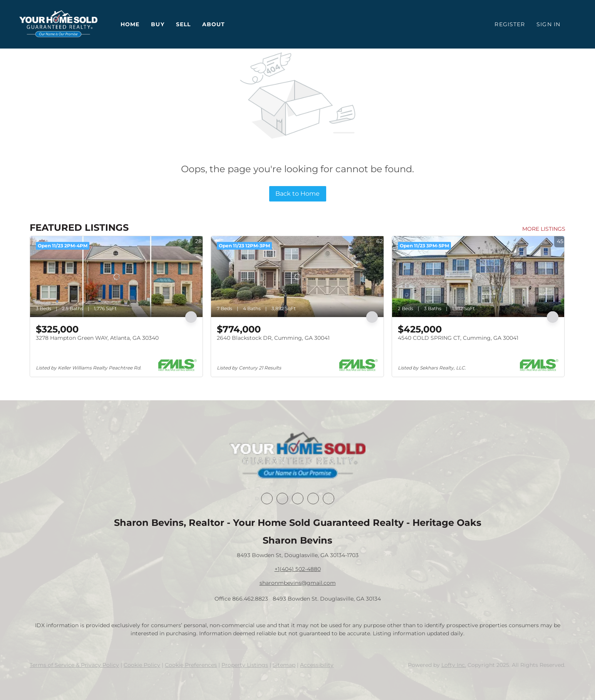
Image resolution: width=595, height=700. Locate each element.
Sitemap (284, 665)
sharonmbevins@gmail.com (298, 583)
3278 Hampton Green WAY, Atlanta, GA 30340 (97, 338)
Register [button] (510, 24)
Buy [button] (158, 24)
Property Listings (245, 665)
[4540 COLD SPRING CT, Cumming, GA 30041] (478, 277)
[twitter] (298, 499)
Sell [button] (183, 24)
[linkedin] (282, 499)
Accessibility (317, 665)
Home (130, 24)
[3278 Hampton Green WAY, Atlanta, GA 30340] (116, 277)
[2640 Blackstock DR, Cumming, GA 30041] (297, 277)
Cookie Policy (142, 665)
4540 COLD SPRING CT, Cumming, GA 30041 (458, 338)
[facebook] (267, 499)
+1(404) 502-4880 (298, 569)
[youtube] (329, 499)
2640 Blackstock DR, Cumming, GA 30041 (273, 338)
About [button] (214, 24)
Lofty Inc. (454, 665)
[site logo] (297, 456)
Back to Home (297, 194)
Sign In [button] (548, 24)
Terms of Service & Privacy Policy (74, 665)
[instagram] (313, 499)
